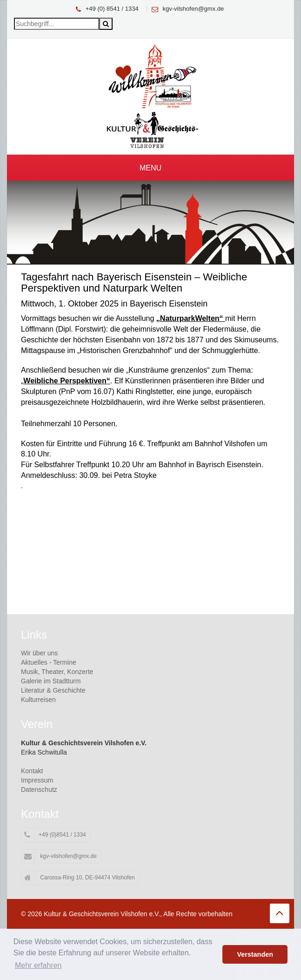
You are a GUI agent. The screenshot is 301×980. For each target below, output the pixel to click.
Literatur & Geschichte (53, 690)
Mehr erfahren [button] (38, 965)
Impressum (37, 780)
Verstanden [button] (255, 954)
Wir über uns (39, 653)
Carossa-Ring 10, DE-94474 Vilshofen (80, 878)
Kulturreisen (38, 700)
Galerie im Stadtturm (51, 681)
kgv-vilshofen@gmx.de (194, 9)
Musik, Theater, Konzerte (57, 672)
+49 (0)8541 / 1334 (55, 835)
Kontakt (32, 771)
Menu (150, 168)
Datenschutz (39, 789)
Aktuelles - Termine (49, 662)
